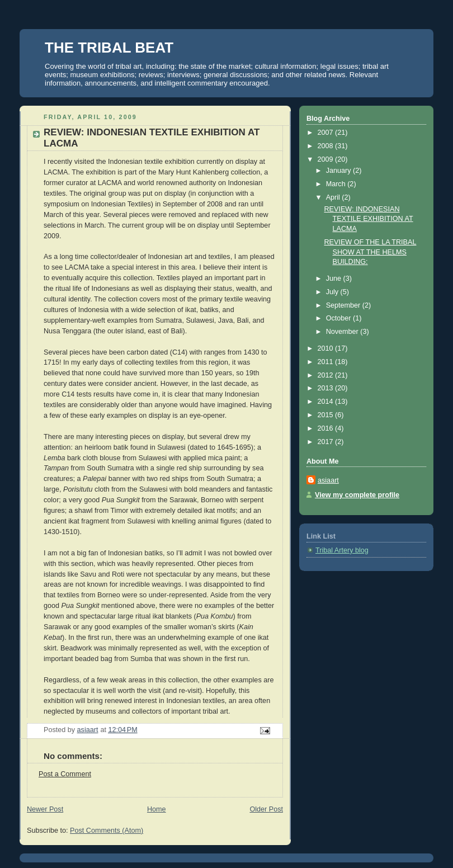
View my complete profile (357, 495)
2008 (327, 146)
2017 (327, 442)
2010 (327, 348)
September (344, 305)
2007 (327, 133)
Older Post (266, 809)
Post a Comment (65, 774)
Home (157, 809)
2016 (327, 428)
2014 (327, 402)
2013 (327, 388)
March (337, 184)
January (339, 171)
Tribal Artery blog (342, 550)
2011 (327, 362)
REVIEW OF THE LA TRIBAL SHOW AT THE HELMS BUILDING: (371, 252)
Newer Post (45, 809)
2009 (327, 159)
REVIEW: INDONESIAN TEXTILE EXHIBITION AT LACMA (369, 219)
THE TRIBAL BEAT (109, 48)
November (343, 332)
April (334, 197)
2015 (327, 415)
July (333, 292)
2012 (327, 375)
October (339, 318)
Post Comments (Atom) (107, 831)
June (335, 279)
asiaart (328, 480)
